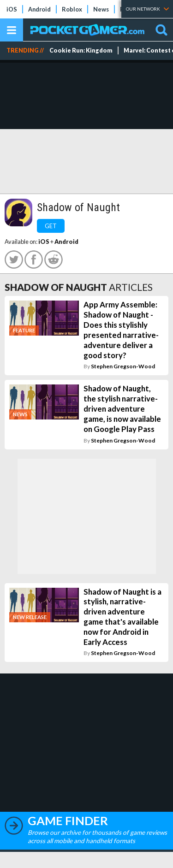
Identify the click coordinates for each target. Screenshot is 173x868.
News (101, 9)
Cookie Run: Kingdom (81, 50)
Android (39, 9)
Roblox (72, 9)
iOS (12, 9)
